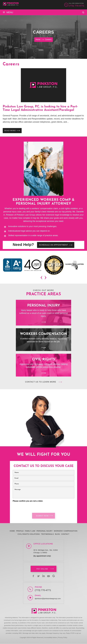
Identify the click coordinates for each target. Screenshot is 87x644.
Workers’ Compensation (66, 531)
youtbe (49, 576)
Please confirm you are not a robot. (28, 501)
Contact (65, 534)
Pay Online (42, 569)
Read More (10, 131)
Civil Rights (43, 365)
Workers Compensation (43, 340)
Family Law (30, 531)
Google (54, 576)
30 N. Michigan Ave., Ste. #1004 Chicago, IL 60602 (46, 551)
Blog (58, 534)
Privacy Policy (63, 638)
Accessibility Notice (50, 638)
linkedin (43, 576)
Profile (20, 531)
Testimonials (47, 534)
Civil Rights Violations (29, 534)
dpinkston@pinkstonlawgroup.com (48, 599)
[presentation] (42, 278)
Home (12, 531)
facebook (33, 576)
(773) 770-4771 (76, 6)
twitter (38, 576)
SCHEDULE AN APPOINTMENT (54, 245)
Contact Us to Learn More (41, 382)
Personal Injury (43, 313)
